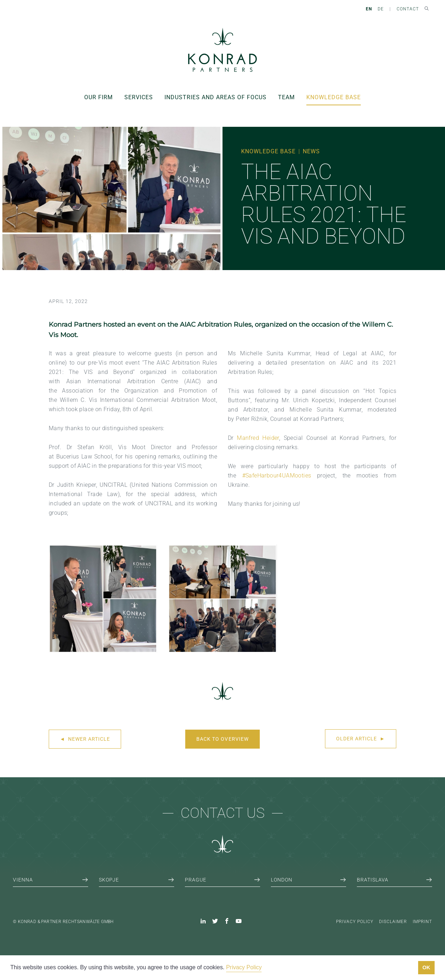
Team (286, 97)
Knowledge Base (334, 97)
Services (139, 97)
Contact (408, 9)
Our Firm (99, 97)
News (311, 151)
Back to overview (222, 739)
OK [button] (426, 967)
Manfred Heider (258, 438)
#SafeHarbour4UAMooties (277, 475)
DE (381, 9)
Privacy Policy (355, 922)
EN (369, 9)
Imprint (422, 922)
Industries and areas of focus (216, 97)
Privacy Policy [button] (244, 967)
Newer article (85, 739)
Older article (361, 739)
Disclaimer (393, 922)
